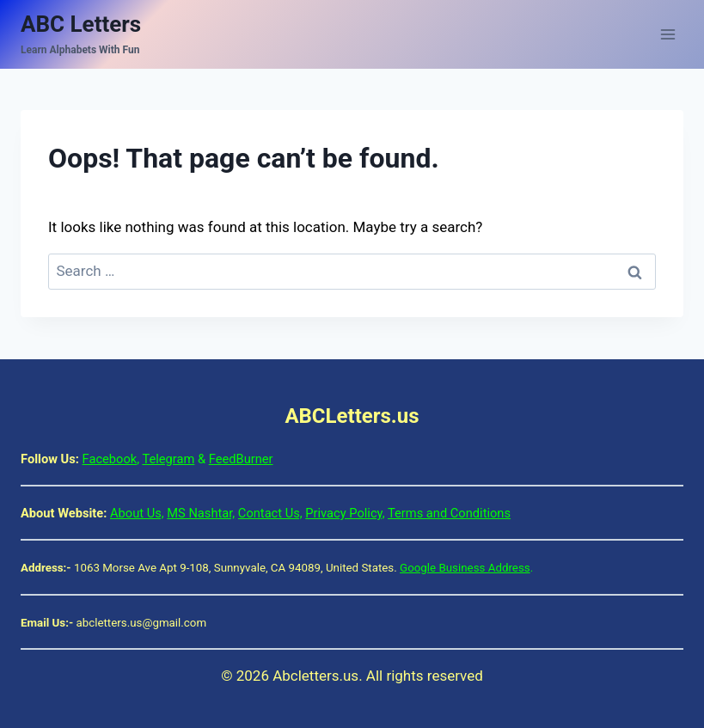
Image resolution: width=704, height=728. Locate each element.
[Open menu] (667, 34)
